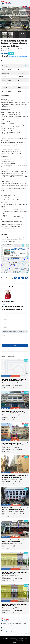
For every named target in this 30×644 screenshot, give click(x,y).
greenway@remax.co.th (12, 631)
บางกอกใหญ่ (4, 58)
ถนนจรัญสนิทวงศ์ (22, 56)
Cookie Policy (19, 640)
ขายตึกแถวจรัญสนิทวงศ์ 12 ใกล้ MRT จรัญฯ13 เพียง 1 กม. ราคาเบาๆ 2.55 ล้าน (18, 250)
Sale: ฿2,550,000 (15, 258)
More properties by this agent (13, 309)
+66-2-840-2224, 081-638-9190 (15, 628)
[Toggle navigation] (27, 3)
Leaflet (27, 272)
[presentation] (1, 35)
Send (15, 346)
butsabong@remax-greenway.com (13, 307)
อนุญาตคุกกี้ (15, 642)
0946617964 (6, 304)
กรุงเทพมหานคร (12, 58)
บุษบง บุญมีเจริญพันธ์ (8, 301)
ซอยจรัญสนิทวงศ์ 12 (13, 56)
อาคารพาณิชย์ (22, 66)
